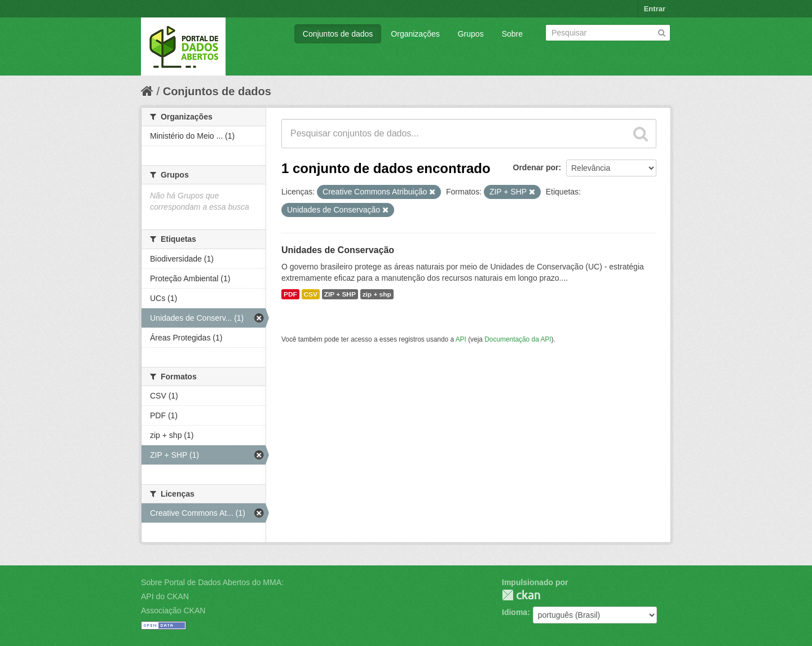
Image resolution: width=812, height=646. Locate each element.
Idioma (515, 612)
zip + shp (377, 294)
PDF (290, 294)
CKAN (521, 595)
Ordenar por (536, 167)
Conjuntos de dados (338, 34)
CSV (311, 294)
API (461, 339)
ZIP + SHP (340, 294)
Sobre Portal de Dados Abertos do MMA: (212, 582)
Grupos (471, 34)
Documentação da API (518, 339)
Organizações (415, 34)
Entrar (655, 9)
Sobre (512, 34)
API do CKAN (165, 596)
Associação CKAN (173, 610)
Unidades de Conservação (338, 250)
